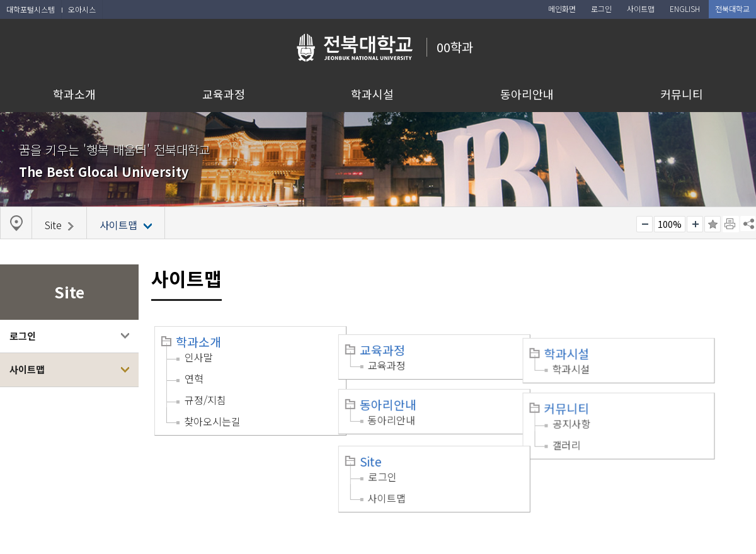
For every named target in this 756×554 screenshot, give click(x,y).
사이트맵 (27, 369)
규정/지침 (205, 400)
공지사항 (595, 409)
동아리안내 (527, 94)
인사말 (199, 357)
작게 (644, 224)
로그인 (23, 336)
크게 (695, 224)
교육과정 (224, 94)
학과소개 (74, 94)
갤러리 (590, 430)
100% (670, 224)
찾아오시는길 (212, 421)
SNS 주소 (748, 223)
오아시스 (82, 9)
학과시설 (372, 94)
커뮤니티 (682, 94)
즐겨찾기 (713, 224)
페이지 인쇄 (731, 224)
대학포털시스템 (31, 9)
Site (383, 445)
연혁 (194, 378)
